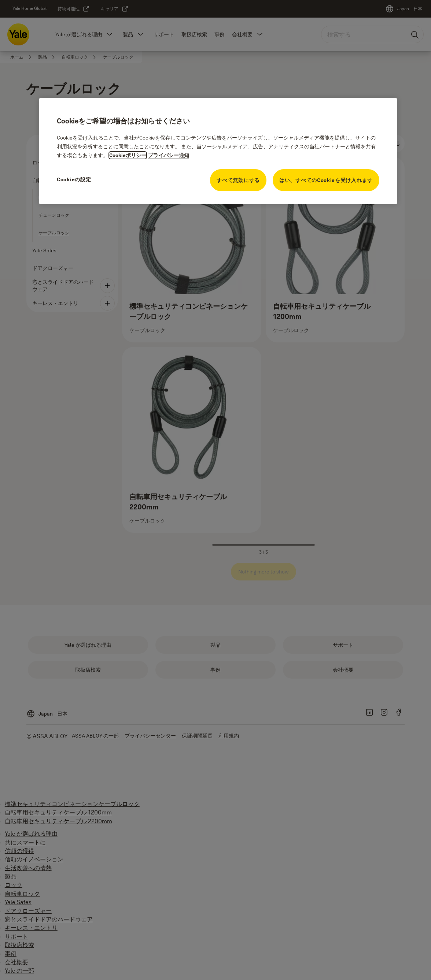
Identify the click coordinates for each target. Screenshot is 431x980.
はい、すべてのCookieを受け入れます (326, 180)
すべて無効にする (238, 180)
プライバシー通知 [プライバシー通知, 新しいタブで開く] (169, 155)
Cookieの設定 (74, 179)
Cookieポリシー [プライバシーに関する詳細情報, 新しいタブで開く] (128, 155)
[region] (218, 151)
